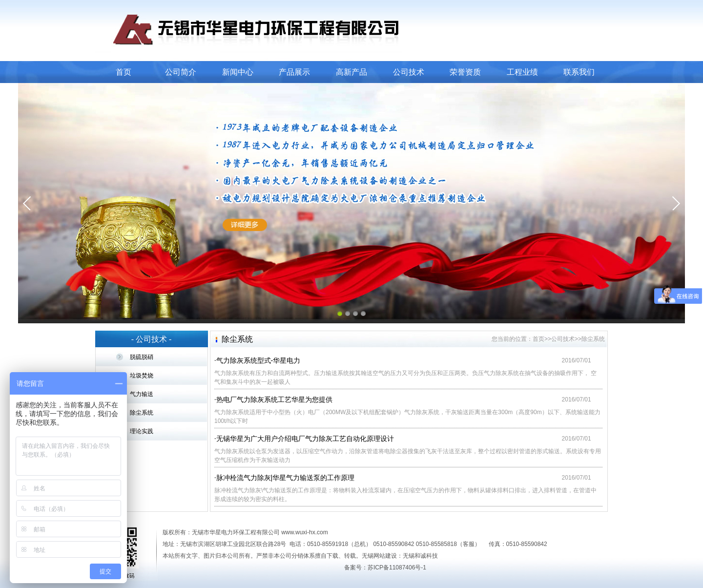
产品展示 (294, 72)
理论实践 (142, 431)
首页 (124, 72)
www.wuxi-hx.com (304, 532)
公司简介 (181, 72)
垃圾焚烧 (142, 376)
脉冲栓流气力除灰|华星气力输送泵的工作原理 (286, 478)
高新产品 (351, 72)
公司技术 (409, 72)
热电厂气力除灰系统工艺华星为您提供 (274, 399)
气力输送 (142, 394)
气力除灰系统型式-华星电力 (258, 360)
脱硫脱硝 (142, 357)
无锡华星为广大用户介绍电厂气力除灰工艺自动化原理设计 (305, 439)
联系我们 (579, 72)
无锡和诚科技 (420, 556)
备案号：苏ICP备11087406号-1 (385, 567)
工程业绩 (522, 72)
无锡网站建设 (379, 556)
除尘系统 (142, 413)
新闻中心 (238, 72)
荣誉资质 (465, 72)
